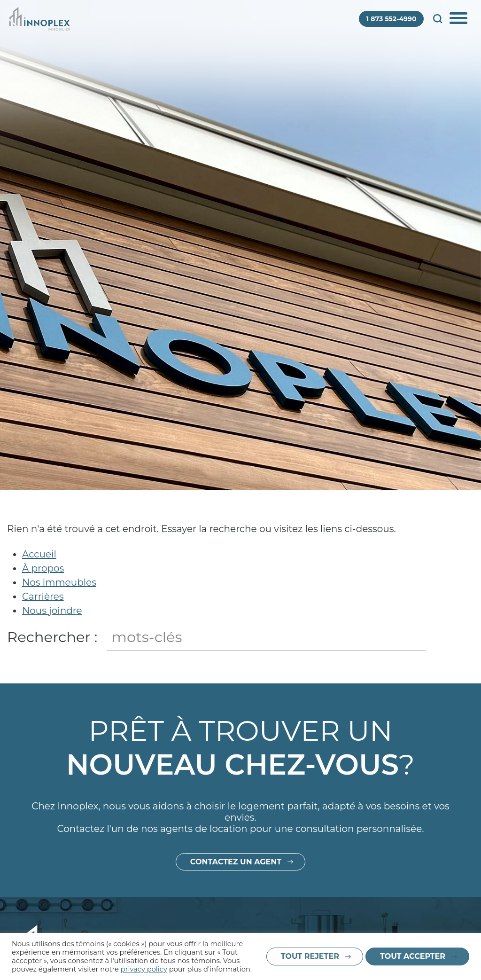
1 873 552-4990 (392, 19)
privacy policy (144, 969)
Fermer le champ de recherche (465, 637)
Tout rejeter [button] (310, 956)
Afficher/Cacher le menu (459, 19)
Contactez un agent (236, 923)
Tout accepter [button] (413, 956)
